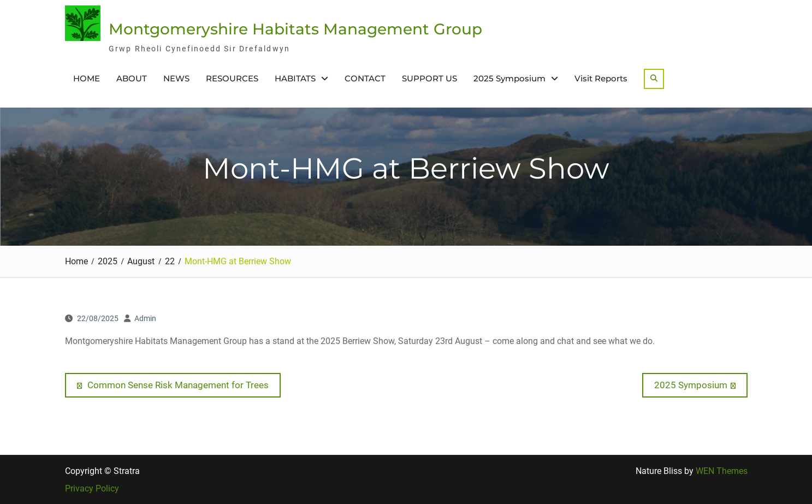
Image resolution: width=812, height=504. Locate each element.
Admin (145, 318)
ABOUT (132, 78)
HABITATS (295, 78)
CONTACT (365, 78)
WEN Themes (722, 471)
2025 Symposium (509, 78)
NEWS (176, 78)
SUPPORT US (429, 78)
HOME (87, 78)
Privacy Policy (92, 489)
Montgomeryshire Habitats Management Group (295, 29)
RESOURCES (232, 78)
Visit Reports (601, 78)
